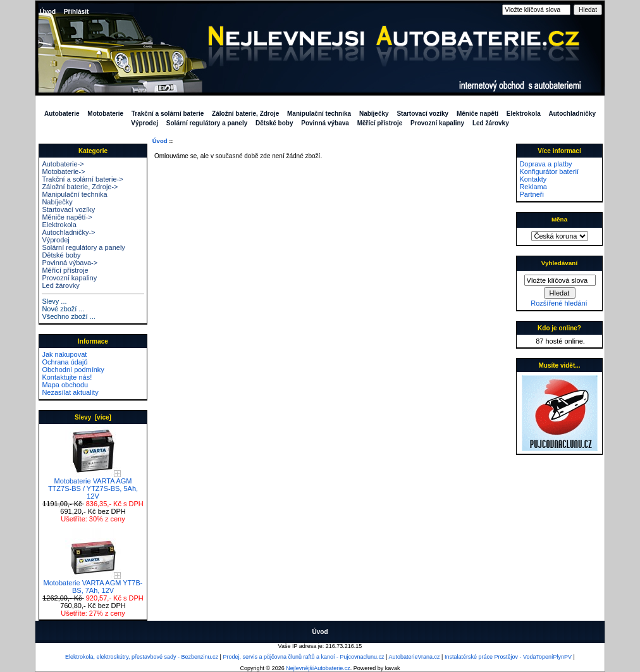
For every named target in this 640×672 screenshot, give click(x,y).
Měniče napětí (477, 114)
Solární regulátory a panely (207, 123)
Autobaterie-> (63, 164)
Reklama (533, 187)
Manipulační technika (319, 114)
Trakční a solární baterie (168, 114)
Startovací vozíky (422, 114)
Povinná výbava (325, 123)
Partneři (532, 194)
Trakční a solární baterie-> (82, 179)
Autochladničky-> (68, 232)
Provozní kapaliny (437, 123)
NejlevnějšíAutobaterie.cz (318, 668)
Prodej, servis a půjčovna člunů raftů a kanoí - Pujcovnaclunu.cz (303, 657)
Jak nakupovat (64, 354)
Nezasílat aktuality (70, 392)
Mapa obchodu (65, 385)
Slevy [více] (93, 417)
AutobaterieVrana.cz (414, 657)
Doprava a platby (545, 164)
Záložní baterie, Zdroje (245, 114)
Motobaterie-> (63, 171)
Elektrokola (524, 114)
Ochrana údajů (65, 362)
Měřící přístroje (380, 123)
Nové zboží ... (63, 309)
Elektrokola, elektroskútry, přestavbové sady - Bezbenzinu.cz (142, 657)
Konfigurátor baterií (549, 171)
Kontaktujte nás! (67, 377)
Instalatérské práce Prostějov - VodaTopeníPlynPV (508, 657)
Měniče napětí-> (67, 217)
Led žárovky (491, 123)
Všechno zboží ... (68, 316)
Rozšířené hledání (559, 303)
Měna (559, 219)
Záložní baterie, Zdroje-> (80, 187)
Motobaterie (105, 114)
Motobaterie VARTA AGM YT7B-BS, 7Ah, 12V (93, 583)
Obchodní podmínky (73, 370)
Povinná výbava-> (70, 263)
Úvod (48, 12)
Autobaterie (62, 114)
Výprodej (145, 123)
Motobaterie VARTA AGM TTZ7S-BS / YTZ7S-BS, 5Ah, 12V (93, 485)
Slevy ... (54, 301)
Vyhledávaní (559, 263)
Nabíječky (374, 114)
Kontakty (533, 179)
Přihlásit (76, 12)
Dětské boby (274, 123)
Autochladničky (572, 114)
